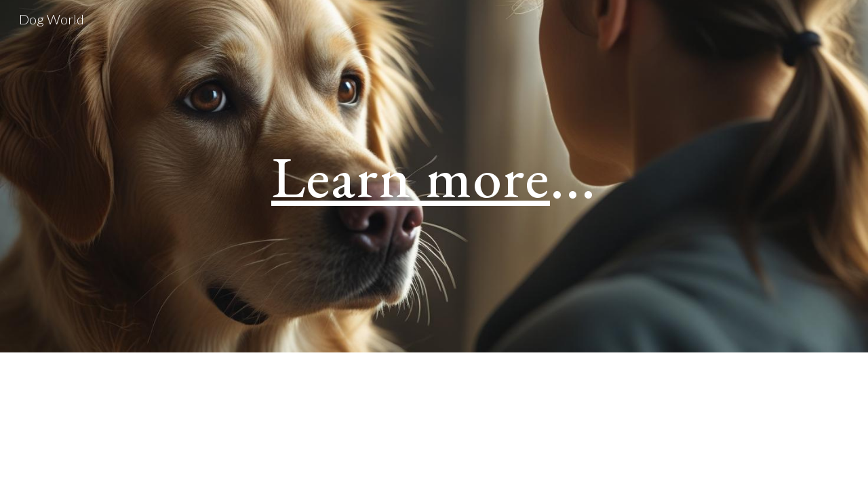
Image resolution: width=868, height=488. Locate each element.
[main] (434, 176)
